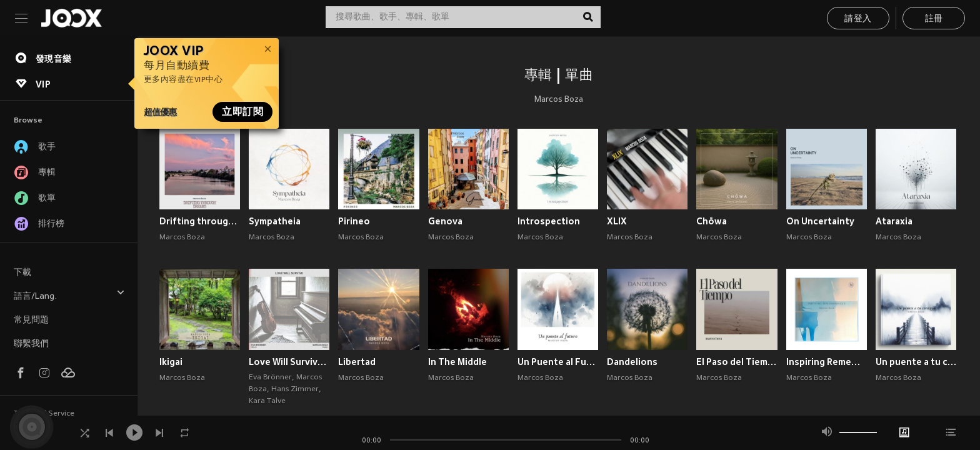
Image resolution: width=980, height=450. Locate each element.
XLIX (617, 221)
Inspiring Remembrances (827, 362)
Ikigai (171, 362)
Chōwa (712, 221)
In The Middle (457, 362)
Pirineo (354, 221)
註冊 (934, 19)
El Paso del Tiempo (737, 362)
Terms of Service (44, 414)
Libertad (357, 362)
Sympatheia (275, 221)
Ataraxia (894, 221)
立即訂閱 (242, 112)
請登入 (858, 19)
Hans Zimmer (295, 389)
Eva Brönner (270, 377)
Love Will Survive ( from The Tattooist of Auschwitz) (289, 362)
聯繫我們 (31, 344)
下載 (22, 273)
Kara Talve (267, 401)
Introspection (549, 221)
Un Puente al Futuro (558, 362)
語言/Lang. (69, 295)
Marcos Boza (559, 100)
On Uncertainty (820, 221)
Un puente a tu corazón (916, 362)
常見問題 (31, 320)
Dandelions (632, 362)
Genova (445, 221)
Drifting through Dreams (200, 221)
